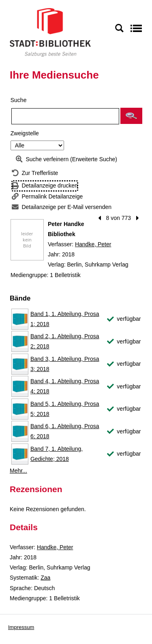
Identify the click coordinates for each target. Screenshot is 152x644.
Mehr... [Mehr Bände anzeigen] (18, 471)
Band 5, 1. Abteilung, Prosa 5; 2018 (65, 409)
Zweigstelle (25, 133)
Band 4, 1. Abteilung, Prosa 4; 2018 (65, 386)
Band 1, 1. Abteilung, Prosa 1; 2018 (65, 319)
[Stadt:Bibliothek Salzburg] (50, 32)
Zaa (45, 578)
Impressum (21, 627)
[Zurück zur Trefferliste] (35, 173)
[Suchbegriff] (65, 116)
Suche (19, 100)
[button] (131, 116)
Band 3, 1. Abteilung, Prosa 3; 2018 (65, 364)
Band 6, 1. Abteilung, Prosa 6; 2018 (65, 431)
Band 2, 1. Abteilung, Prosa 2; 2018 (65, 341)
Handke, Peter (93, 244)
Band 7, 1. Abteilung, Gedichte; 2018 (57, 454)
